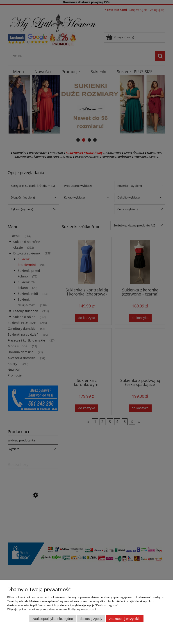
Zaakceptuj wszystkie (125, 619)
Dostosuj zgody (91, 619)
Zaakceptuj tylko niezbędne (53, 619)
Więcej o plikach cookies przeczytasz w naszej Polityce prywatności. (52, 609)
